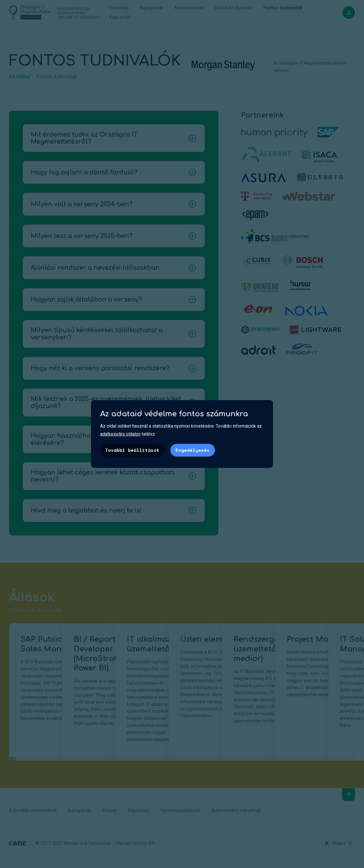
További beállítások (132, 450)
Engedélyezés (193, 450)
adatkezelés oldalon (120, 434)
